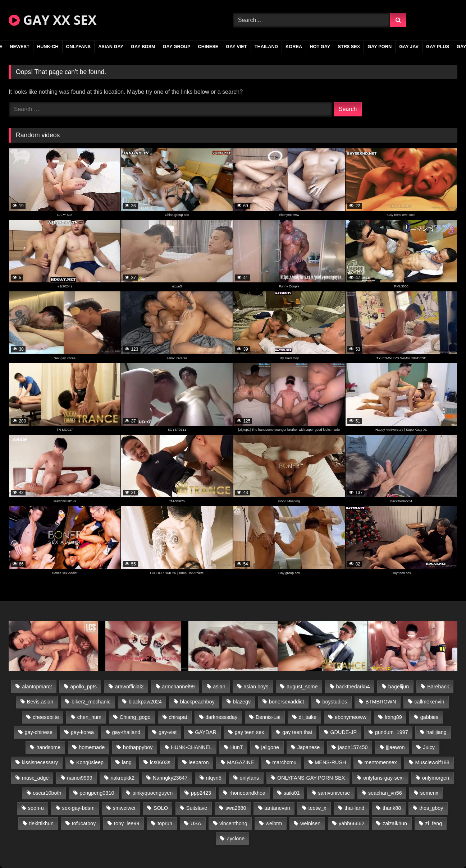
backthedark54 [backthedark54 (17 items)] (353, 687)
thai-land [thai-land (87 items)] (354, 808)
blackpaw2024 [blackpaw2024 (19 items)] (145, 702)
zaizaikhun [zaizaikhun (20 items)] (395, 823)
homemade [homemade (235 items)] (92, 747)
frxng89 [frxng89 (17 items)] (393, 717)
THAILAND (266, 47)
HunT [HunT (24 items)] (236, 747)
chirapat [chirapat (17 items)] (178, 717)
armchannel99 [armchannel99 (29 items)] (178, 687)
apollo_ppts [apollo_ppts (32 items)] (83, 687)
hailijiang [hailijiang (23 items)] (437, 732)
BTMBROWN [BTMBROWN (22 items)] (381, 702)
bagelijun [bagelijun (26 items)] (399, 687)
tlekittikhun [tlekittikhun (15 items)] (41, 823)
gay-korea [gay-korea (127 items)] (82, 732)
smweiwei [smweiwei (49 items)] (124, 808)
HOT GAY (320, 47)
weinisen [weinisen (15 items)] (310, 823)
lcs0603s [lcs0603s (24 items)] (160, 762)
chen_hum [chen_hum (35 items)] (89, 717)
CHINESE (208, 47)
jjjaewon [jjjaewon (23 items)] (395, 747)
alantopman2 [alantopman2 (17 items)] (37, 687)
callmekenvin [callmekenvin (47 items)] (429, 702)
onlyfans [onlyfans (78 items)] (250, 778)
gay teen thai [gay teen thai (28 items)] (297, 732)
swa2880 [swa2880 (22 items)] (236, 808)
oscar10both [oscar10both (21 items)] (47, 793)
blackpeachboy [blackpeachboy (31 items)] (197, 702)
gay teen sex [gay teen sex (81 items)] (250, 732)
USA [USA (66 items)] (196, 823)
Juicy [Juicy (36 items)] (429, 747)
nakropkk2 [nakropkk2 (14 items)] (123, 778)
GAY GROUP (177, 47)
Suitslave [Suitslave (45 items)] (197, 808)
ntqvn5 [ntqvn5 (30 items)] (213, 778)
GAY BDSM (143, 47)
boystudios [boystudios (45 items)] (335, 702)
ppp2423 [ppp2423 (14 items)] (201, 793)
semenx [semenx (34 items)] (429, 793)
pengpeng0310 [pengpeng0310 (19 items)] (97, 793)
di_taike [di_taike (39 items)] (308, 717)
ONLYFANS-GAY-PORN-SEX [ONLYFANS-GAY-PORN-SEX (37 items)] (311, 778)
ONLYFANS (79, 47)
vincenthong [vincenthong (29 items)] (233, 823)
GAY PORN (380, 47)
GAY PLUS (438, 47)
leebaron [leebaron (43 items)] (199, 762)
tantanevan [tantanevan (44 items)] (277, 808)
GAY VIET (236, 47)
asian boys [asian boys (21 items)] (256, 687)
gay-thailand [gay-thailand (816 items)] (126, 732)
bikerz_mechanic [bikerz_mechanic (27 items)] (91, 702)
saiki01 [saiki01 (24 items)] (292, 793)
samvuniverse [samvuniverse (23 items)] (334, 793)
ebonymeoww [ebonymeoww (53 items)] (351, 717)
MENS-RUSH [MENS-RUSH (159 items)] (330, 762)
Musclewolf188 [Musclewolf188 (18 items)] (432, 762)
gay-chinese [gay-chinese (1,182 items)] (38, 732)
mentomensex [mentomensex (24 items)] (380, 762)
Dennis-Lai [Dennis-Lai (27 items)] (268, 717)
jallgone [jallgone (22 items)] (270, 747)
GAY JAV (409, 47)
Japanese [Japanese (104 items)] (309, 747)
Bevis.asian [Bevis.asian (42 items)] (40, 702)
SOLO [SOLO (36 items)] (161, 808)
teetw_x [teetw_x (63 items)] (317, 808)
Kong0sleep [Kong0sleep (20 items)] (90, 762)
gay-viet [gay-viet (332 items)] (168, 732)
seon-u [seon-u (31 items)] (36, 808)
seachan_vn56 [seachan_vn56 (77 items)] (385, 793)
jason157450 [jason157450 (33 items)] (353, 747)
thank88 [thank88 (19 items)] (392, 808)
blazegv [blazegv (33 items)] (242, 702)
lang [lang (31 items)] (127, 762)
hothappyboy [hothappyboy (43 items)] (138, 747)
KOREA (294, 47)
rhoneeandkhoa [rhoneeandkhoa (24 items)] (247, 793)
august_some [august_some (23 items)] (302, 687)
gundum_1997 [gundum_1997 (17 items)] (392, 732)
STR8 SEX (349, 47)
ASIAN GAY (111, 47)
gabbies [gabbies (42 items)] (429, 717)
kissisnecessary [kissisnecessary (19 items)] (40, 762)
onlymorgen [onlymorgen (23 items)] (436, 778)
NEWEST (20, 47)
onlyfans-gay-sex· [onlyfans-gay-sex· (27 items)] (383, 778)
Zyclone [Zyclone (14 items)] (236, 839)
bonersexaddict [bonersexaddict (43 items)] (287, 702)
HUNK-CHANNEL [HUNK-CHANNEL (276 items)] (191, 747)
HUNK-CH (48, 47)
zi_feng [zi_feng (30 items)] (434, 823)
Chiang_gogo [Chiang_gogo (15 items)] (135, 717)
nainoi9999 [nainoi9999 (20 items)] (79, 778)
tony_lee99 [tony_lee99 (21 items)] (127, 823)
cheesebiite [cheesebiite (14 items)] (46, 717)
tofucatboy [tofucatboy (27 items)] (84, 823)
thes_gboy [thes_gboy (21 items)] (431, 808)
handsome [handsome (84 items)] (48, 747)
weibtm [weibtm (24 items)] (274, 823)
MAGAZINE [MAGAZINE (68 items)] (240, 762)
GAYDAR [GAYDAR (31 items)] (206, 732)
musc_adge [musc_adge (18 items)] (35, 778)
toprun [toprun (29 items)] (165, 823)
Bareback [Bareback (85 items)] (438, 687)
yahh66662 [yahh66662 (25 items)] (351, 823)
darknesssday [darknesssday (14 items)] (221, 717)
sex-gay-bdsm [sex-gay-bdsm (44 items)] (78, 808)
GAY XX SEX (52, 20)
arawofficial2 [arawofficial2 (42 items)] (129, 687)
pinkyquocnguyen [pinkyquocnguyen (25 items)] (152, 793)
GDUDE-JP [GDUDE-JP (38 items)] (343, 732)
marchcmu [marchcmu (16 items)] (284, 762)
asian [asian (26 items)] (219, 687)
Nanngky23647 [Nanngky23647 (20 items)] (170, 778)
